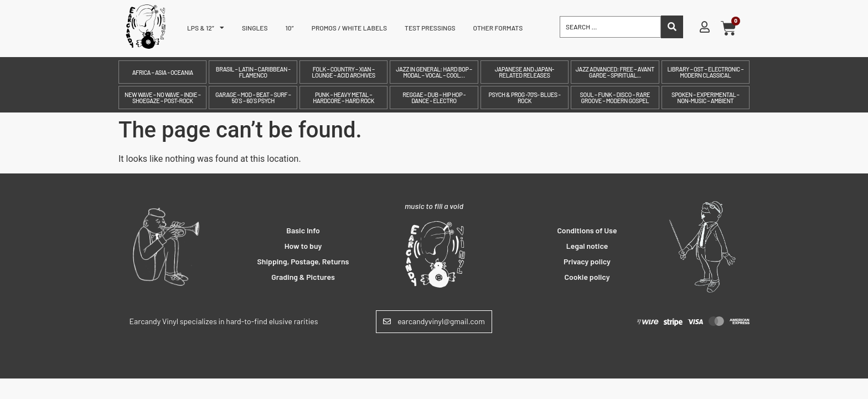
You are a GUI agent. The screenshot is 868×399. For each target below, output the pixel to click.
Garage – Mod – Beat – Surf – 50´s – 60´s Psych (253, 98)
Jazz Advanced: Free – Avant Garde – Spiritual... (615, 72)
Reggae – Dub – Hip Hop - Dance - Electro (434, 98)
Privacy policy (587, 261)
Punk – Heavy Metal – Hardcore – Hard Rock (343, 98)
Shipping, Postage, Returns (303, 261)
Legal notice (587, 246)
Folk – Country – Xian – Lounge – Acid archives (343, 72)
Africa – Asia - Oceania (163, 72)
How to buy (303, 246)
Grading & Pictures (303, 277)
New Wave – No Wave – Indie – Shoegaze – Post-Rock (162, 98)
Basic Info (303, 230)
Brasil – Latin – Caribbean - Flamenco (253, 72)
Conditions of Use (587, 230)
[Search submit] (672, 27)
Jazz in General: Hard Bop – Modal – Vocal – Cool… (434, 72)
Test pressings (430, 28)
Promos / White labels (349, 28)
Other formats (498, 28)
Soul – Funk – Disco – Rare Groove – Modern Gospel (615, 98)
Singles (255, 28)
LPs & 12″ (206, 28)
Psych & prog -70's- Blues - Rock (524, 98)
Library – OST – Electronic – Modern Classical (706, 72)
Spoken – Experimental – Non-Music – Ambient (705, 98)
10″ (290, 28)
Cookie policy (587, 277)
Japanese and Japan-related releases (525, 72)
